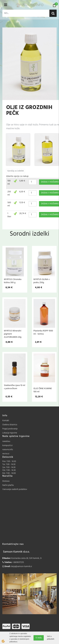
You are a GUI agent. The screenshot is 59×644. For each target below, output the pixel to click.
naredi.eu (6, 441)
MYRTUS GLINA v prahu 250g (42, 281)
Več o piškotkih (51, 638)
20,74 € (23, 213)
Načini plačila (8, 485)
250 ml (9, 193)
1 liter (9, 215)
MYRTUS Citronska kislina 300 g (13, 281)
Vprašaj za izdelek (15, 171)
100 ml (9, 182)
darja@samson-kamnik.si (21, 566)
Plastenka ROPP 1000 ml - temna (43, 332)
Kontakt (6, 421)
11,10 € (22, 203)
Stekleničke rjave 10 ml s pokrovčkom (15, 387)
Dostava (6, 481)
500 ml (9, 204)
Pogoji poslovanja (10, 429)
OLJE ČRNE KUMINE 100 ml (43, 390)
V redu (39, 638)
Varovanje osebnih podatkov (15, 489)
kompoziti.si (7, 446)
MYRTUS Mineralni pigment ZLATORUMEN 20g (13, 334)
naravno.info (8, 450)
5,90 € (22, 181)
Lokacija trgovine (10, 433)
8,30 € (22, 192)
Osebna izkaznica (10, 425)
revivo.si (6, 454)
